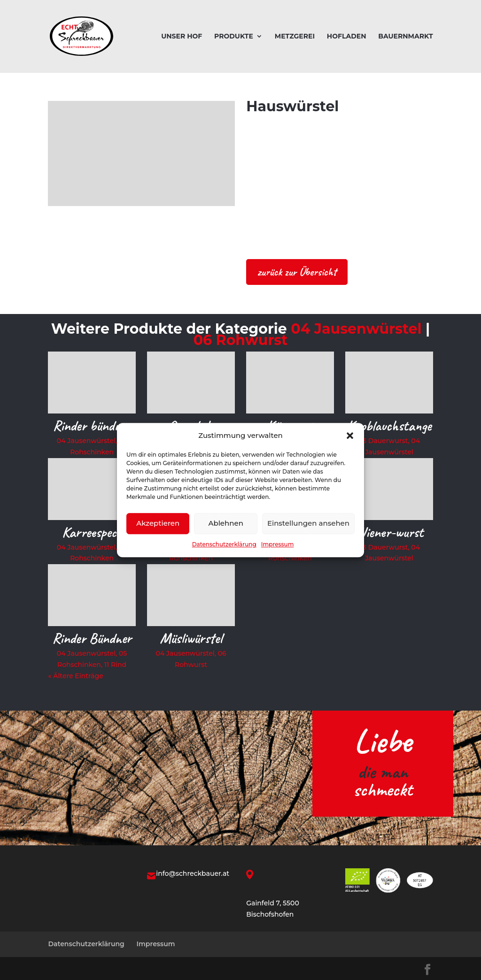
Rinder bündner (92, 425)
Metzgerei (295, 37)
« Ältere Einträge (75, 676)
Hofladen (347, 37)
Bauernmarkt (405, 37)
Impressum (278, 544)
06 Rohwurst (241, 340)
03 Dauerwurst (383, 441)
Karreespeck (92, 532)
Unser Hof (182, 37)
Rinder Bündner (92, 638)
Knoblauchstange (389, 425)
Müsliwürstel (191, 638)
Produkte (234, 37)
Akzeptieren (158, 524)
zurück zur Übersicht (297, 272)
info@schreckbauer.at (193, 873)
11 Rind (115, 665)
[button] (350, 436)
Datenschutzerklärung (224, 544)
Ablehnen (225, 524)
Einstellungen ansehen (308, 524)
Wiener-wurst (389, 532)
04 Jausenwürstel (356, 329)
